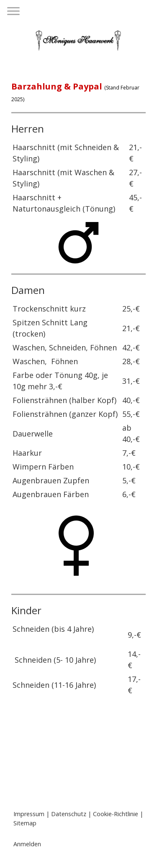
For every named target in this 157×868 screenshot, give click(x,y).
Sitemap (25, 823)
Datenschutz (69, 814)
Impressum (29, 814)
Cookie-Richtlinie (116, 814)
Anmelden (27, 844)
